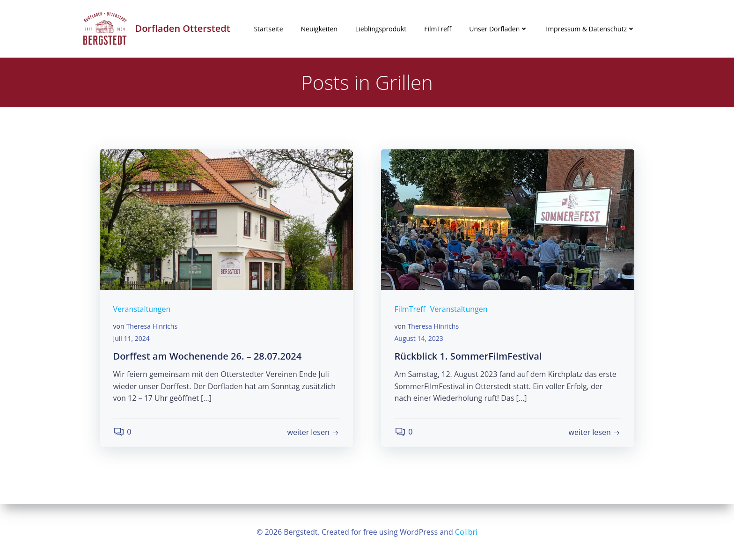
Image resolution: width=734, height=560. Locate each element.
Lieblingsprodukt (381, 29)
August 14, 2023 (419, 340)
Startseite (268, 29)
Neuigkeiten (319, 29)
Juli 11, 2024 (132, 340)
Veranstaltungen (143, 311)
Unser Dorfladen (499, 29)
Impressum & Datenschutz (591, 29)
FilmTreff (438, 29)
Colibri (466, 532)
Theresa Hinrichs (153, 328)
